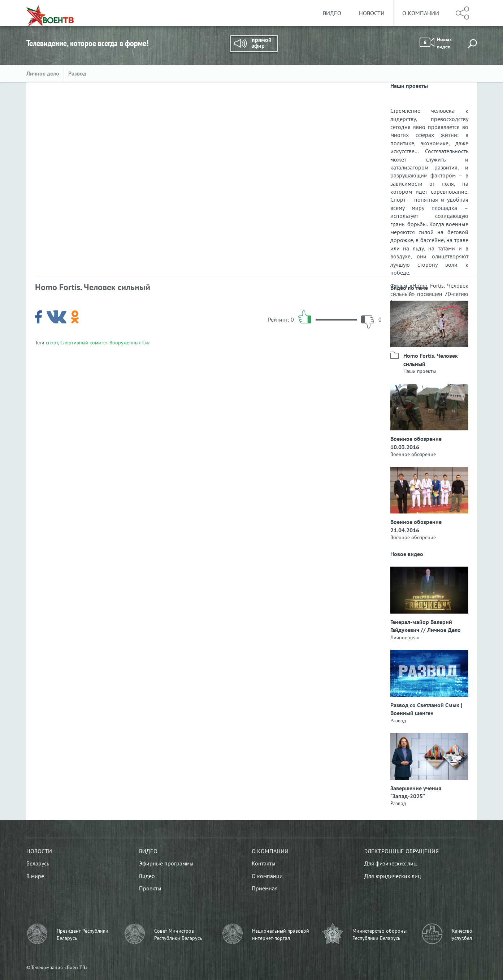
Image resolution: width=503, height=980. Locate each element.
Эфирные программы (166, 863)
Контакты (264, 863)
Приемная (265, 888)
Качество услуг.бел (462, 934)
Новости (372, 13)
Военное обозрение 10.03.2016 (416, 443)
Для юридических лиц (393, 876)
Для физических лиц (391, 863)
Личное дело (43, 73)
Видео (332, 13)
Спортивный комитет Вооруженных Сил (105, 343)
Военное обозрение (413, 454)
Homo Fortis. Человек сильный (431, 360)
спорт (52, 343)
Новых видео (436, 43)
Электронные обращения (402, 851)
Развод (77, 73)
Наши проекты (420, 371)
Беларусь (38, 863)
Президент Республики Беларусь (83, 934)
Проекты (150, 888)
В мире (35, 876)
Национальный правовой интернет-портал (281, 934)
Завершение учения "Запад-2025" (416, 792)
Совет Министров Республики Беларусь (178, 934)
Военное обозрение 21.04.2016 (416, 526)
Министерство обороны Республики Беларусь (380, 934)
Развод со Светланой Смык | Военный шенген (426, 709)
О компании (421, 13)
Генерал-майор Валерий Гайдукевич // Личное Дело (426, 626)
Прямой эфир (253, 44)
